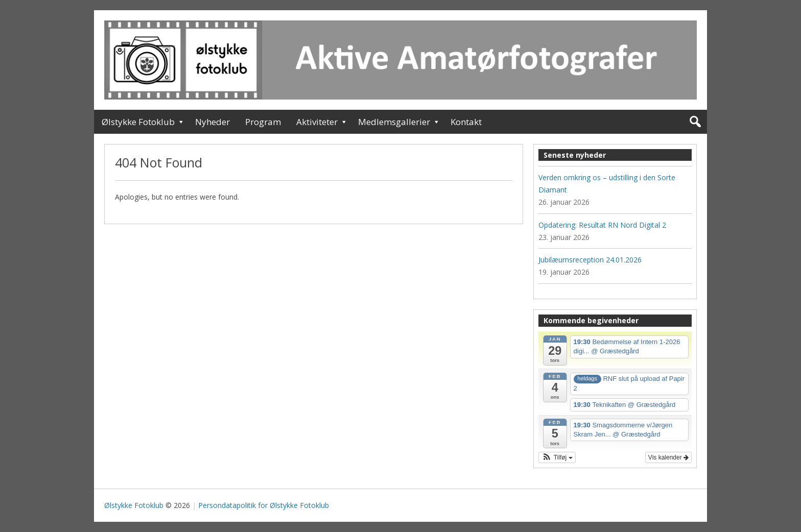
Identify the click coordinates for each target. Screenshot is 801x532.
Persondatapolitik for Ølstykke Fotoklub (264, 505)
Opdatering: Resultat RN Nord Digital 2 (602, 225)
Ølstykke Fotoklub (138, 122)
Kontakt (466, 122)
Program (263, 122)
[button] (557, 457)
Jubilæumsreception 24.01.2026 (590, 260)
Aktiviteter (317, 122)
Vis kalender (668, 457)
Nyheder (213, 122)
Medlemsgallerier (394, 122)
